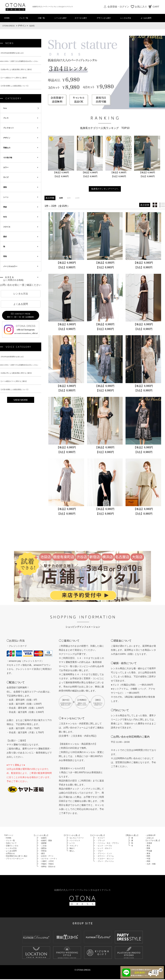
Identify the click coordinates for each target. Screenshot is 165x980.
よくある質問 (147, 18)
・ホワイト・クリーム (105, 857)
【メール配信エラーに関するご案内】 (16, 79)
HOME (8, 18)
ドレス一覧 (23, 18)
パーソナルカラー (12, 279)
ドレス (7, 122)
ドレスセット (10, 132)
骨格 (6, 269)
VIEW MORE (21, 415)
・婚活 (42, 854)
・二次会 (43, 846)
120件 (79, 198)
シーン (7, 206)
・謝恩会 (43, 849)
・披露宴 (43, 844)
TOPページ (9, 836)
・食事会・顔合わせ (47, 867)
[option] (61, 157)
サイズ (7, 185)
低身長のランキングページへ (105, 189)
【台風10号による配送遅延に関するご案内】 (19, 71)
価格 (6, 195)
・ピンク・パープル (104, 846)
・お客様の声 (150, 836)
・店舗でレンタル (11, 846)
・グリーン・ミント (104, 854)
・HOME (8, 839)
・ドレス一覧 (10, 841)
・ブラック (100, 841)
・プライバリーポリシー (14, 860)
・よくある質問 (10, 852)
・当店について (10, 844)
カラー (7, 174)
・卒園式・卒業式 (47, 865)
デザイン (8, 143)
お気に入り (141, 7)
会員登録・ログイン (118, 7)
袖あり (72, 849)
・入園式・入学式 (47, 862)
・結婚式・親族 (46, 841)
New (6, 111)
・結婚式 (43, 839)
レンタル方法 (127, 18)
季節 (6, 216)
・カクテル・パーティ (48, 860)
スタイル (8, 237)
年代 (6, 227)
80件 (70, 198)
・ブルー (100, 852)
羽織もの (8, 153)
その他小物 (9, 164)
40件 (61, 198)
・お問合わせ (10, 854)
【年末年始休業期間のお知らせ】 (15, 54)
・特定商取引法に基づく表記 (16, 857)
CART (156, 7)
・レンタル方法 (10, 849)
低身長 (35, 26)
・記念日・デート (47, 857)
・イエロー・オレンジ (105, 860)
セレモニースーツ (77, 839)
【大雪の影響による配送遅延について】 (17, 88)
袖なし (72, 852)
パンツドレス (75, 841)
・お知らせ (149, 839)
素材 (6, 248)
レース (72, 844)
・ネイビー (100, 839)
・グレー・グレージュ (105, 862)
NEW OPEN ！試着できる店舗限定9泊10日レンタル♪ (23, 62)
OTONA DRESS (10, 26)
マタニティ (74, 846)
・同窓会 (43, 852)
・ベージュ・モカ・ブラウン (108, 844)
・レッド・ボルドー (104, 849)
